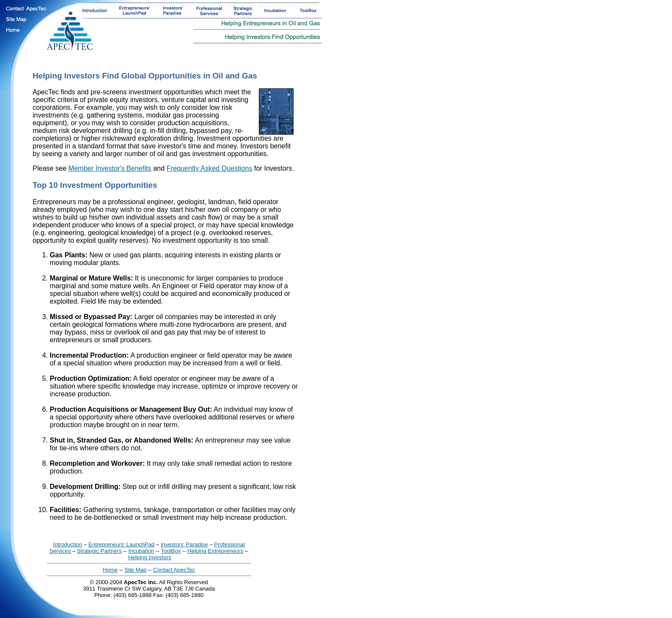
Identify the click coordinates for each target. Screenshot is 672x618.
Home (110, 570)
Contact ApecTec (174, 570)
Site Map (135, 570)
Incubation (141, 551)
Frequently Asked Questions (210, 168)
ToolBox (171, 551)
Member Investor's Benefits (110, 168)
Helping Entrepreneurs (215, 551)
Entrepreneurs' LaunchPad (121, 544)
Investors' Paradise (184, 544)
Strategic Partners (99, 551)
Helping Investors (150, 557)
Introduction (68, 544)
